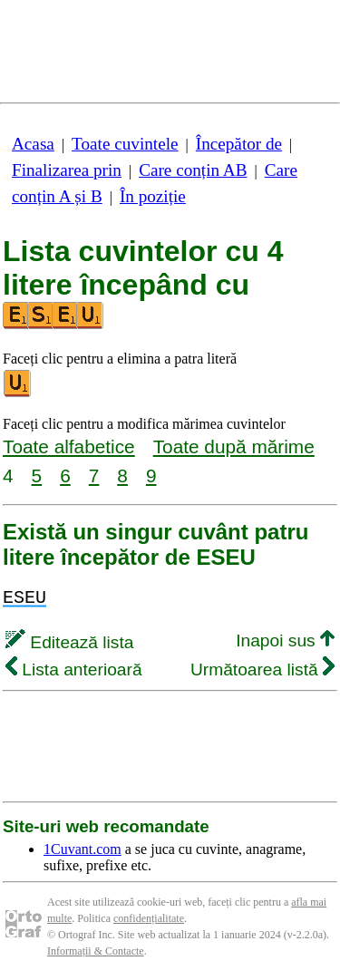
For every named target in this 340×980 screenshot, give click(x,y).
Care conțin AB (193, 170)
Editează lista (69, 642)
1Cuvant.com (83, 849)
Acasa (33, 144)
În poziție (153, 196)
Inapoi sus (285, 640)
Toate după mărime (234, 446)
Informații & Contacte (96, 951)
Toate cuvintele (125, 144)
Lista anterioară (74, 670)
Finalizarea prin (67, 170)
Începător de (239, 144)
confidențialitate (149, 918)
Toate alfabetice (69, 446)
